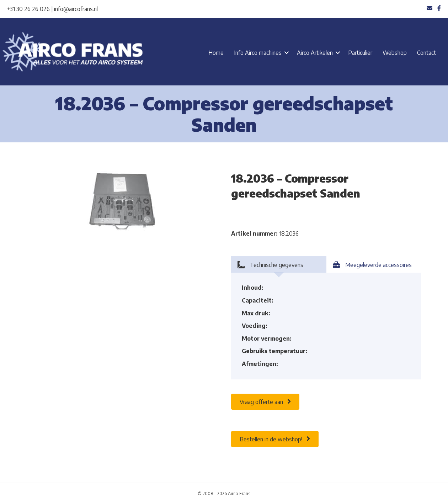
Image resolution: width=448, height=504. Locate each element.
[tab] (279, 264)
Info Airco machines (258, 53)
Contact (426, 53)
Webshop (395, 53)
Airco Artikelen (315, 53)
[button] (287, 53)
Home (216, 53)
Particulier (360, 53)
